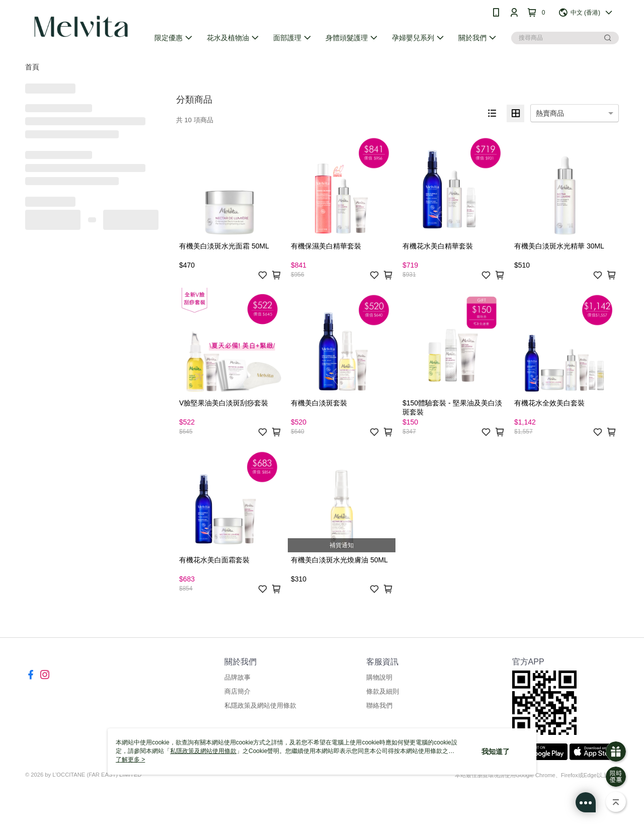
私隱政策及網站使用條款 (260, 705)
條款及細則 (383, 691)
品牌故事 (237, 677)
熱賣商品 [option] (550, 113)
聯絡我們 (379, 705)
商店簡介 (237, 691)
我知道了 (496, 751)
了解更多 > (130, 760)
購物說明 (379, 677)
